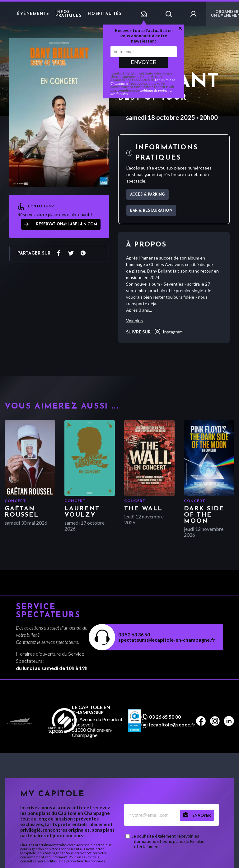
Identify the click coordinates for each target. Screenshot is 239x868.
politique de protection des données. (76, 861)
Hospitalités (105, 14)
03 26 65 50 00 (165, 717)
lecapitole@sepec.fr (172, 725)
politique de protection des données (142, 92)
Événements (33, 14)
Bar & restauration (151, 211)
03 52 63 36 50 (134, 634)
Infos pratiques (68, 14)
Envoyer (144, 62)
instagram (168, 332)
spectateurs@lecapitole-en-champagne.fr (167, 640)
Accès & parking (148, 195)
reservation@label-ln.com (67, 224)
